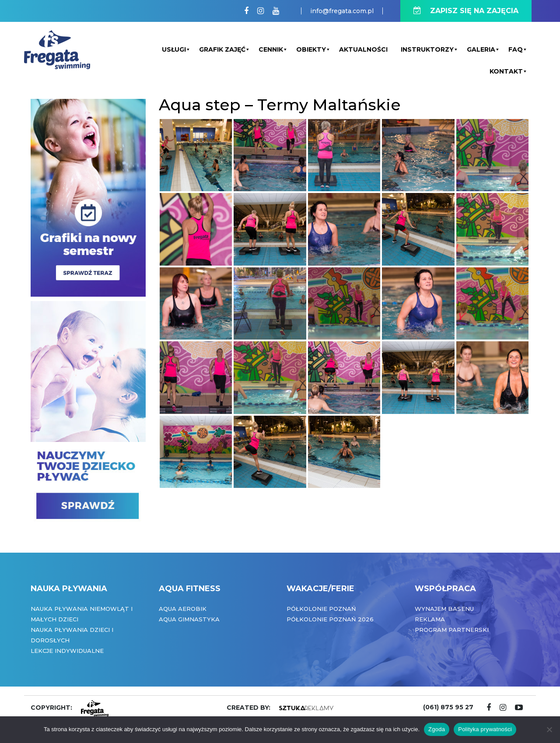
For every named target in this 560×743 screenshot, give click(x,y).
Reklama (430, 619)
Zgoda (437, 729)
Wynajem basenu (444, 609)
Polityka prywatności (485, 729)
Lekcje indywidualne (67, 651)
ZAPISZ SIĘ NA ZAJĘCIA (466, 11)
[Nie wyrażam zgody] (549, 729)
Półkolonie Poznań (321, 609)
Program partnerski (452, 630)
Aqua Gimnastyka (189, 619)
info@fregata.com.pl (342, 11)
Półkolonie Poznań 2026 (330, 619)
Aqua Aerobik (183, 609)
